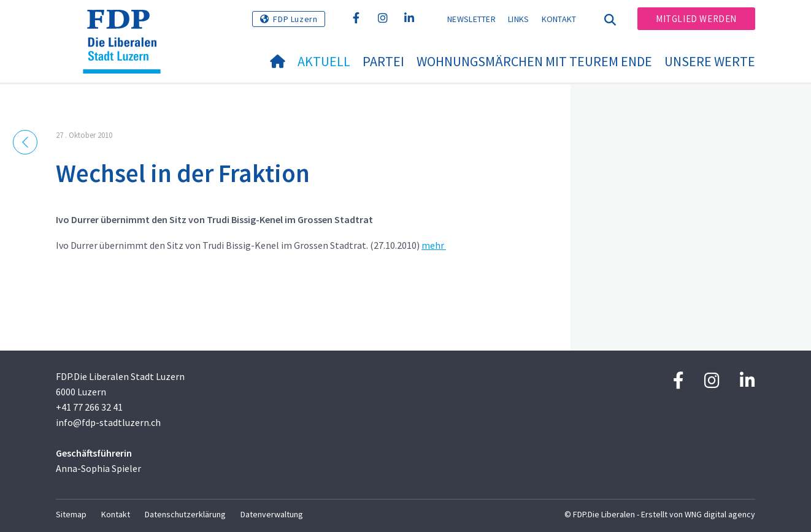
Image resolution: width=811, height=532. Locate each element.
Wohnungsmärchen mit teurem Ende (534, 61)
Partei (383, 61)
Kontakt (559, 19)
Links (519, 19)
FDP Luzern (295, 19)
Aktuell (324, 61)
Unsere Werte (710, 61)
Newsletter (471, 19)
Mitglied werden (696, 19)
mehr (434, 245)
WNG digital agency (720, 514)
